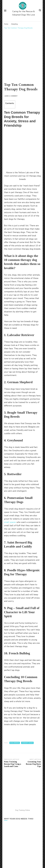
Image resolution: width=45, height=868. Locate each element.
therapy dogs (27, 743)
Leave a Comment (11, 96)
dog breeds (15, 743)
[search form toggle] (40, 11)
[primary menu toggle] (5, 11)
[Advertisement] (22, 54)
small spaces (10, 522)
